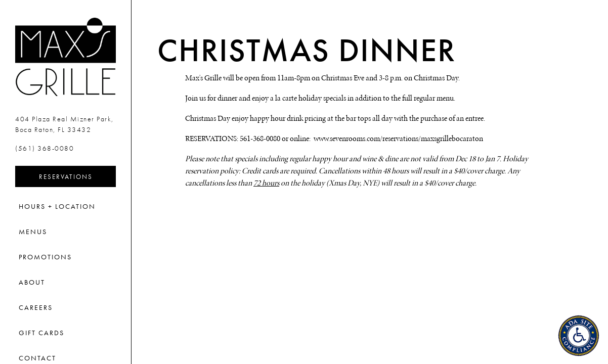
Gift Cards (41, 333)
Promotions (45, 257)
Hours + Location (57, 206)
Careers (36, 307)
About (32, 282)
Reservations (78, 176)
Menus (33, 232)
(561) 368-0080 (45, 148)
